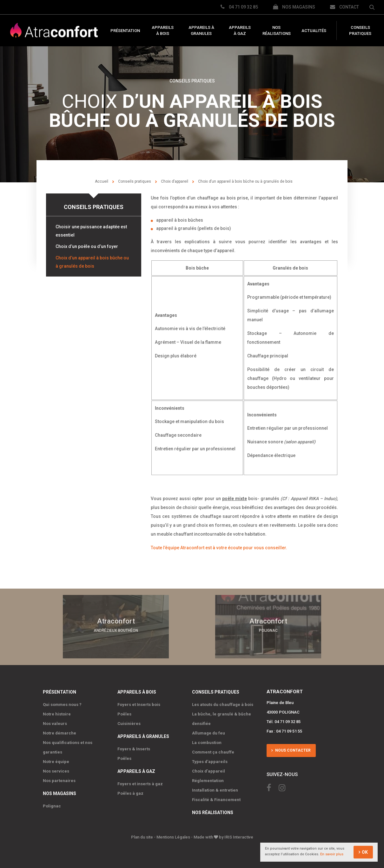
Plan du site (142, 837)
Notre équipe (56, 761)
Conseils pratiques (360, 31)
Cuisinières (129, 723)
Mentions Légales (173, 837)
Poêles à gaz (130, 793)
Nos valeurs (55, 723)
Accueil (102, 181)
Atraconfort (54, 31)
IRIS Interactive (239, 837)
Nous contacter (292, 750)
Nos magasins (60, 793)
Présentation (125, 31)
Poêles (124, 714)
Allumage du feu (209, 733)
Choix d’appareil (175, 181)
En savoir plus (332, 855)
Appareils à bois (163, 31)
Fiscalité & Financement (216, 799)
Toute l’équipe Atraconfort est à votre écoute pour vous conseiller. (219, 548)
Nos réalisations (277, 31)
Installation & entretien (215, 790)
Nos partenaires (59, 780)
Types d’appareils (210, 761)
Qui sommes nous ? (62, 704)
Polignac (52, 806)
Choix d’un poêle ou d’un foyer (87, 246)
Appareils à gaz (240, 31)
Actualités (314, 31)
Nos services (56, 771)
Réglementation (208, 780)
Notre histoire (57, 714)
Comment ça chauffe (213, 752)
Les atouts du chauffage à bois (223, 704)
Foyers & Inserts (134, 749)
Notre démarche (60, 733)
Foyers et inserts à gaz (140, 783)
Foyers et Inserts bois (139, 704)
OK (365, 852)
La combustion (207, 742)
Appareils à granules (201, 31)
